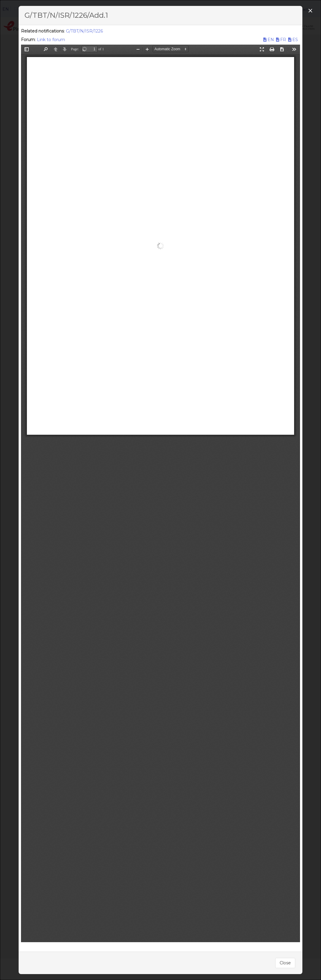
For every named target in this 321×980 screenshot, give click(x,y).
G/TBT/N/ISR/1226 (84, 31)
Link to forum (51, 40)
